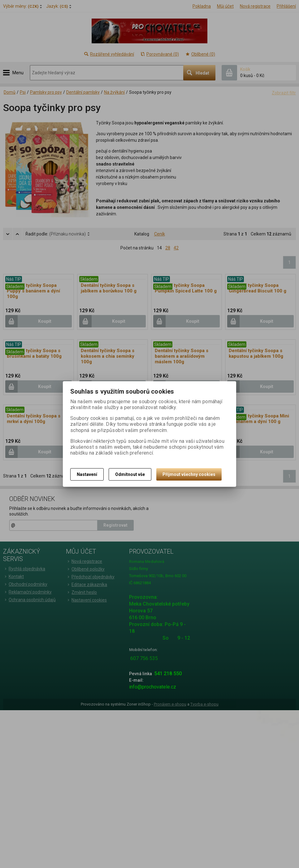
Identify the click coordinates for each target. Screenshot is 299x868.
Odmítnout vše (130, 474)
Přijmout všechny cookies (189, 474)
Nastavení (87, 474)
